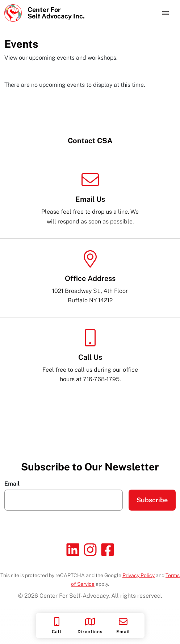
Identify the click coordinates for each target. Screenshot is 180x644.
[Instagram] (90, 550)
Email (12, 484)
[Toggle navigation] (166, 13)
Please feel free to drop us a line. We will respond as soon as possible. (90, 198)
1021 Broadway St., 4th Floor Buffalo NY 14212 (90, 277)
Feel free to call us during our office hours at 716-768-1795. (90, 356)
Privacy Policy (139, 575)
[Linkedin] (73, 550)
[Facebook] (108, 550)
